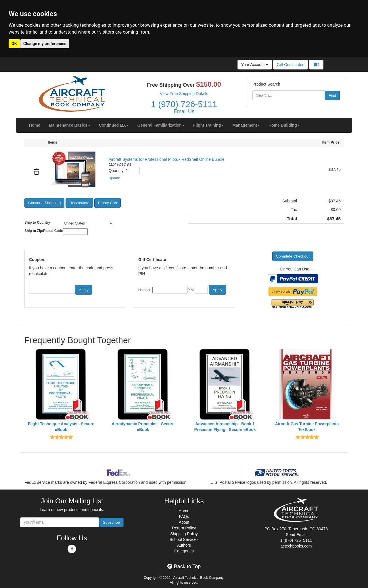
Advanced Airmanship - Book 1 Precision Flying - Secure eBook (225, 427)
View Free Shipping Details (184, 94)
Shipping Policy (184, 534)
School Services (184, 539)
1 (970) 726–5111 (296, 540)
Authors (184, 545)
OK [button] (14, 44)
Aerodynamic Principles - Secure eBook (143, 427)
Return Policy (184, 528)
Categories (184, 551)
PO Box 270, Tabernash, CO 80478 (296, 529)
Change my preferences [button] (45, 44)
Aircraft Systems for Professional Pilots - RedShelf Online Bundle (167, 159)
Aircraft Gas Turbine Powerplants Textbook (307, 427)
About (184, 522)
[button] (70, 125)
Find (332, 95)
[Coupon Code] (52, 290)
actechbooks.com (296, 546)
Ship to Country (37, 223)
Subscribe (111, 522)
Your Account (255, 65)
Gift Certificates (291, 65)
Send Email (296, 535)
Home (184, 511)
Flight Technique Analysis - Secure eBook (61, 427)
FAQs (184, 517)
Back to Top (184, 566)
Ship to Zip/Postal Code (44, 231)
